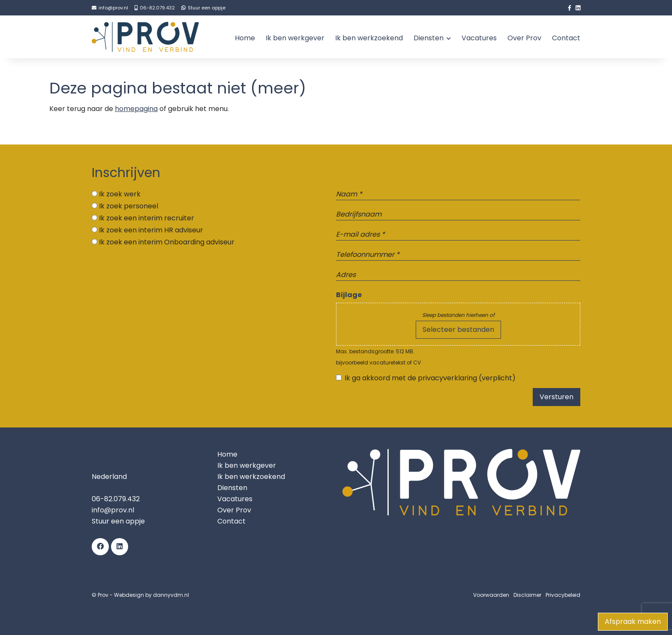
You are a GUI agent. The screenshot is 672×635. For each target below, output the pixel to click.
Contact (566, 38)
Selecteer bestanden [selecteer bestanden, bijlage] (458, 330)
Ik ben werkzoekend (369, 38)
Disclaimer (527, 595)
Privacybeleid (563, 595)
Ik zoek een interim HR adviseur (151, 230)
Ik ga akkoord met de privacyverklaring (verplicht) (430, 378)
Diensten (429, 38)
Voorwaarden (491, 595)
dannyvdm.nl (171, 595)
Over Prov (524, 38)
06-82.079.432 (116, 499)
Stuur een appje (118, 521)
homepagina (136, 109)
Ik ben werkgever (295, 38)
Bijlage (349, 295)
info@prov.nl (113, 510)
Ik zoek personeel (129, 206)
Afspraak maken (633, 621)
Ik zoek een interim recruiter (147, 218)
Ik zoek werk (120, 194)
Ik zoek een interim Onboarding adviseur (167, 242)
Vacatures (479, 38)
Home (245, 38)
